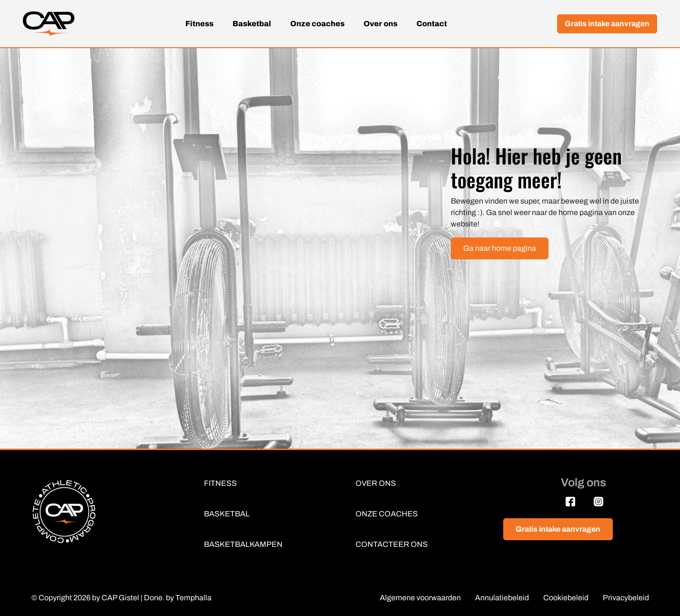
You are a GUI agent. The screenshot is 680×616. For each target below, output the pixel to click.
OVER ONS (376, 483)
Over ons (381, 24)
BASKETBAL (227, 514)
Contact (432, 24)
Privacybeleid (626, 598)
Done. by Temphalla (178, 598)
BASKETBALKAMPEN (243, 544)
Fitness (199, 24)
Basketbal (252, 24)
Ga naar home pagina (500, 248)
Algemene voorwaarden (420, 598)
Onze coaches (317, 24)
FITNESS (220, 483)
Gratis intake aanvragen (607, 24)
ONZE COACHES (387, 514)
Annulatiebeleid (502, 598)
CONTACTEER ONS (392, 544)
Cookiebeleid (566, 598)
